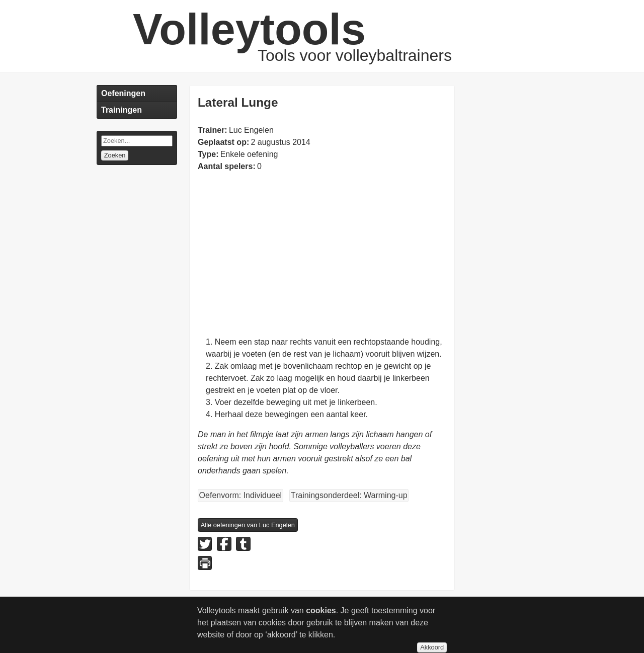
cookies (321, 610)
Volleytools (249, 29)
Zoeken (115, 155)
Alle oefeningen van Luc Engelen (248, 525)
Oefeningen (123, 93)
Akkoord (432, 647)
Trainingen (122, 110)
